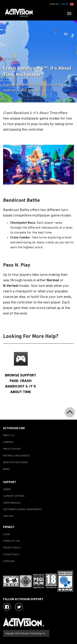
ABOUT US (9, 435)
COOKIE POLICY (11, 555)
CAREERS (8, 442)
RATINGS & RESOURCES (16, 456)
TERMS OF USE (12, 541)
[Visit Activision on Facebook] (7, 607)
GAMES (7, 489)
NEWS (6, 469)
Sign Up (54, 4)
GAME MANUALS (12, 503)
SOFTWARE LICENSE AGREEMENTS (23, 510)
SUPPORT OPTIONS (14, 496)
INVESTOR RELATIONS (15, 463)
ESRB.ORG (9, 561)
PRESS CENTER (12, 449)
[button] (72, 4)
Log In (64, 4)
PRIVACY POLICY (12, 548)
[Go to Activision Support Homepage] (21, 14)
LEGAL (7, 535)
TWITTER (8, 516)
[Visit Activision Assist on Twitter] (19, 607)
